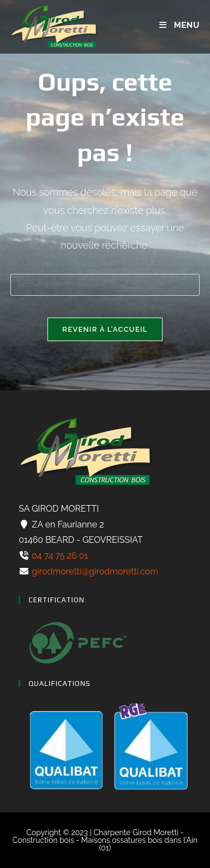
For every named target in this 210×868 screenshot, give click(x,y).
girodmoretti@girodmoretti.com (94, 571)
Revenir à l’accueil (105, 329)
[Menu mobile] (179, 25)
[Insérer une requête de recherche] (105, 285)
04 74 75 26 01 (59, 556)
